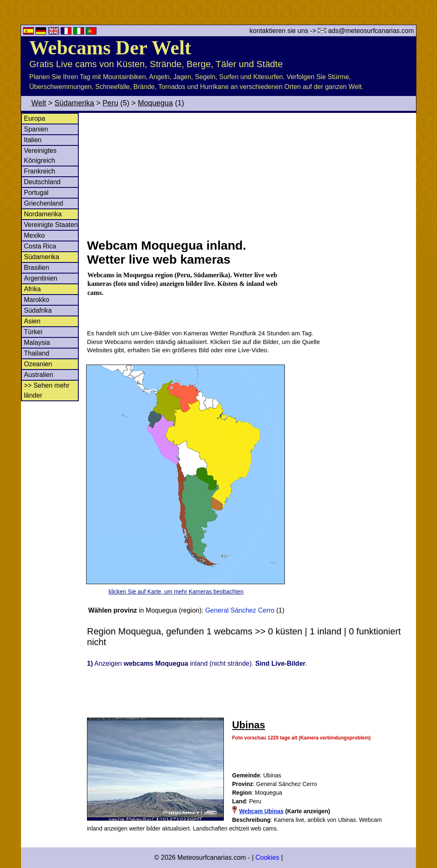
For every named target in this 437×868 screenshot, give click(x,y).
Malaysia (37, 343)
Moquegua (155, 103)
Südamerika (74, 103)
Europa (35, 118)
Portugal (36, 193)
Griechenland (43, 203)
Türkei (33, 332)
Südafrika (38, 310)
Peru (110, 103)
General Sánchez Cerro (240, 610)
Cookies (267, 857)
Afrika (32, 289)
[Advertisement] (251, 175)
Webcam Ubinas (261, 811)
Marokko (36, 300)
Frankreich (40, 171)
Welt (39, 103)
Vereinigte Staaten (51, 225)
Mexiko (34, 235)
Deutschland (42, 182)
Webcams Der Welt (110, 48)
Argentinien (41, 278)
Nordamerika (43, 214)
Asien (32, 321)
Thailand (36, 353)
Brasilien (36, 268)
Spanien (36, 129)
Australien (39, 375)
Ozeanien (38, 364)
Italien (33, 140)
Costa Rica (40, 246)
